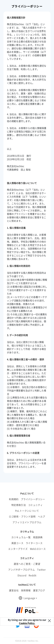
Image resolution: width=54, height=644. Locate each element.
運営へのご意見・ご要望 (27, 564)
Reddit (33, 575)
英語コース (17, 543)
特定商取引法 (19, 505)
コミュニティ (35, 505)
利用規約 (14, 499)
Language (29, 598)
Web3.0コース (38, 549)
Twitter (41, 570)
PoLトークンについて (27, 511)
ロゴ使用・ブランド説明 (22, 516)
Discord (22, 575)
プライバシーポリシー (33, 499)
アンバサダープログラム (22, 570)
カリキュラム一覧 (21, 537)
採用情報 (26, 590)
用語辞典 (38, 537)
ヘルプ (41, 516)
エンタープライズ (18, 549)
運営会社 (14, 590)
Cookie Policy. (27, 623)
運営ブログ (39, 590)
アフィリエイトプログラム (27, 522)
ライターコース (34, 543)
